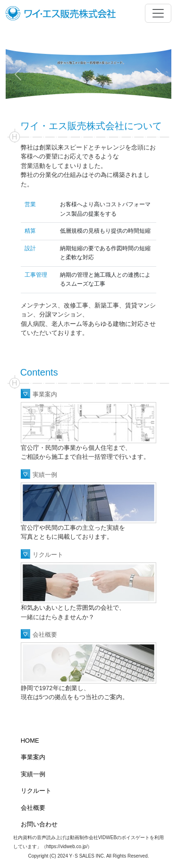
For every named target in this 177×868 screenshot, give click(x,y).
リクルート (48, 555)
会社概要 (45, 635)
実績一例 (45, 475)
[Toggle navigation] (158, 13)
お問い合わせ (39, 824)
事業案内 (45, 394)
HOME (30, 741)
